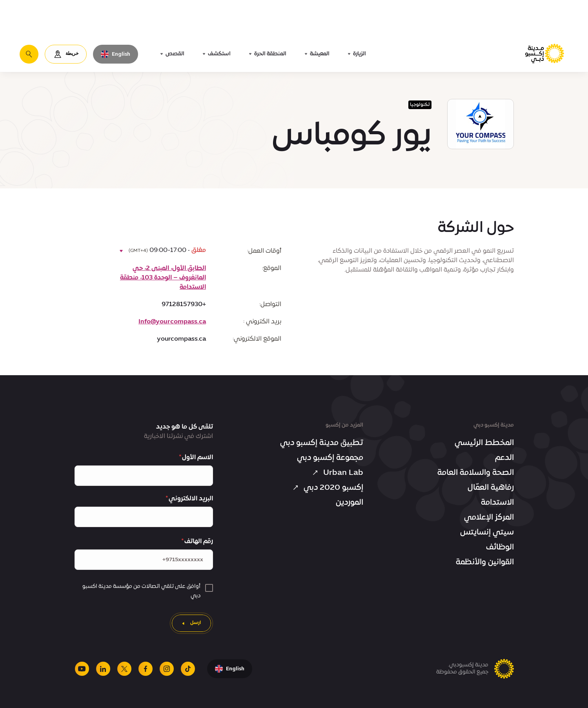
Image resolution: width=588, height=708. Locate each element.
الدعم (504, 458)
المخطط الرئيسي (484, 443)
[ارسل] (191, 623)
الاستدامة (497, 503)
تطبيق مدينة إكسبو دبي (322, 443)
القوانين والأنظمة (485, 562)
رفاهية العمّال (491, 488)
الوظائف (500, 547)
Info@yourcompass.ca (172, 322)
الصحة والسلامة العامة (476, 473)
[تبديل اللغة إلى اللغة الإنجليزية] (116, 54)
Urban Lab (337, 473)
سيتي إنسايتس (487, 533)
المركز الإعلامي (489, 518)
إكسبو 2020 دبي (327, 488)
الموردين (350, 503)
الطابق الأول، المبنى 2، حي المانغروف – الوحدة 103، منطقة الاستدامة (163, 278)
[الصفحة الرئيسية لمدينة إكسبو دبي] (545, 54)
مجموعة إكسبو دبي (330, 458)
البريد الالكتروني (191, 499)
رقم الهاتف (199, 542)
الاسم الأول (198, 458)
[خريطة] (66, 54)
